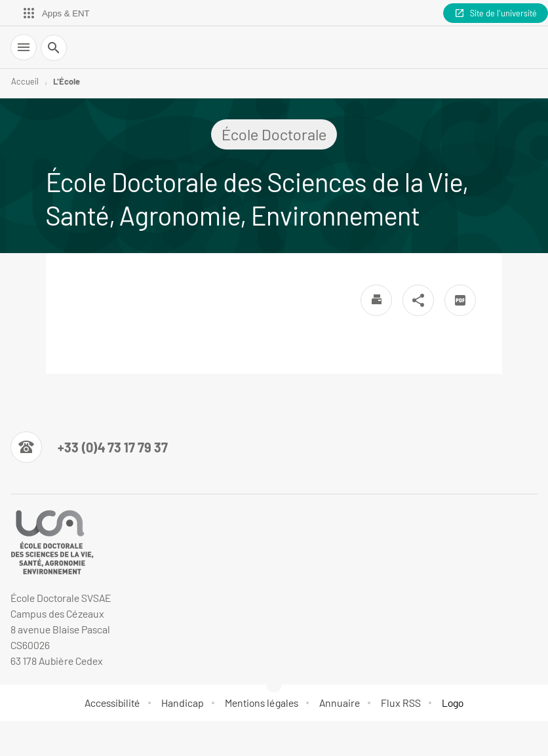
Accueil (25, 81)
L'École (67, 81)
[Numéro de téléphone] (89, 447)
